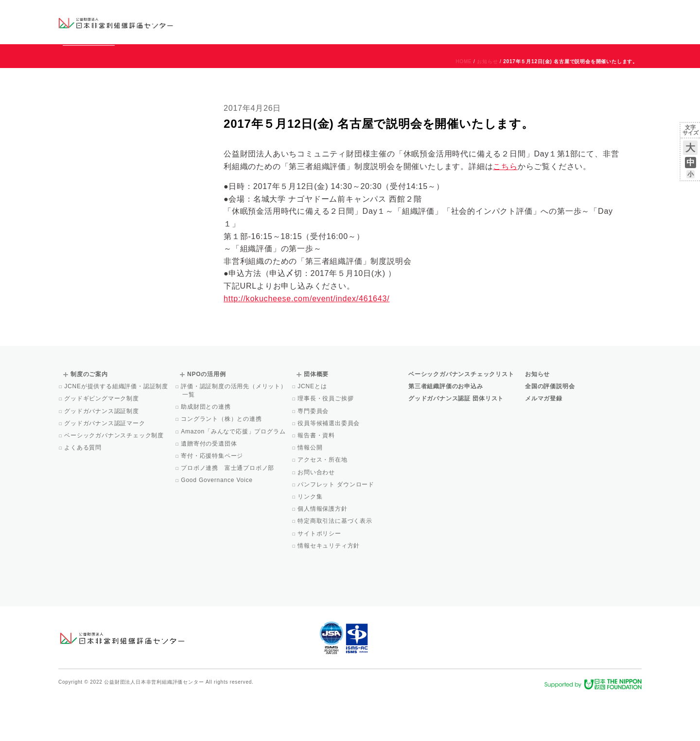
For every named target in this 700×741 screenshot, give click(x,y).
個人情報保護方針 (323, 553)
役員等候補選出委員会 (329, 467)
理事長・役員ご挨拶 (326, 443)
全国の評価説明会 (550, 431)
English (632, 13)
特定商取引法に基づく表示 (336, 565)
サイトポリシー (320, 578)
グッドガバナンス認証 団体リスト (456, 443)
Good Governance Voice (218, 524)
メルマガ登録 (544, 443)
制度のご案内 (401, 22)
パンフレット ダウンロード (337, 529)
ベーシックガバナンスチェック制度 (115, 480)
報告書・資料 (317, 480)
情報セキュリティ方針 (329, 590)
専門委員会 (314, 455)
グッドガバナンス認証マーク (105, 467)
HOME (464, 106)
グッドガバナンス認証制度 (102, 455)
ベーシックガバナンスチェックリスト (319, 22)
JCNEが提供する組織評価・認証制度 (117, 431)
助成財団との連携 (207, 451)
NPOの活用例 (471, 22)
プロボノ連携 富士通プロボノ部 (228, 512)
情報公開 (311, 492)
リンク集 (311, 541)
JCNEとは (313, 431)
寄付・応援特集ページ (213, 500)
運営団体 (569, 13)
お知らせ (543, 13)
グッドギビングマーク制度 (102, 443)
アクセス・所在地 (323, 504)
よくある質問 (84, 492)
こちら (505, 211)
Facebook (528, 29)
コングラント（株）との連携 (222, 463)
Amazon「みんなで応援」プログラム (234, 476)
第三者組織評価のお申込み (446, 431)
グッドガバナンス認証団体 (230, 22)
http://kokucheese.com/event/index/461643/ (306, 343)
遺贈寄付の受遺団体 (210, 488)
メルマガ (553, 29)
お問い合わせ (603, 13)
